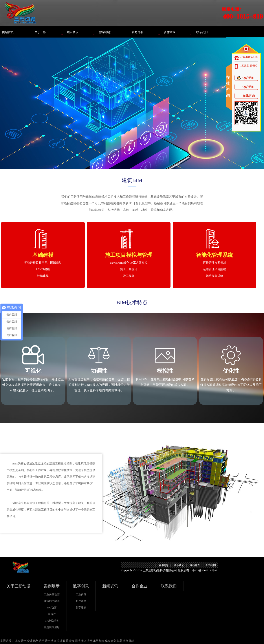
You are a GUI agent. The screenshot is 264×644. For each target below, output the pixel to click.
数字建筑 (81, 608)
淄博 (78, 641)
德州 (36, 641)
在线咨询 (246, 96)
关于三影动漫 (18, 586)
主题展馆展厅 (52, 627)
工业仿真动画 (52, 594)
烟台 (102, 641)
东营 (96, 641)
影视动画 (81, 601)
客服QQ (163, 565)
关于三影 (40, 32)
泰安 (72, 641)
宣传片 (52, 614)
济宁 (48, 641)
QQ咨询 (245, 78)
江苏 (120, 641)
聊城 (30, 641)
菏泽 (42, 641)
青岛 (114, 641)
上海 (18, 641)
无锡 (132, 641)
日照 (66, 641)
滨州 (90, 641)
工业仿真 (81, 594)
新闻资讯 (137, 32)
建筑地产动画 (52, 601)
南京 (126, 641)
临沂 (60, 641)
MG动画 (52, 608)
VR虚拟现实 (52, 621)
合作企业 (170, 32)
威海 (108, 641)
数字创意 (105, 32)
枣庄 (54, 641)
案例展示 (73, 32)
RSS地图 (211, 565)
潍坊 (84, 641)
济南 (24, 641)
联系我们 (202, 32)
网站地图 (195, 565)
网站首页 (8, 32)
